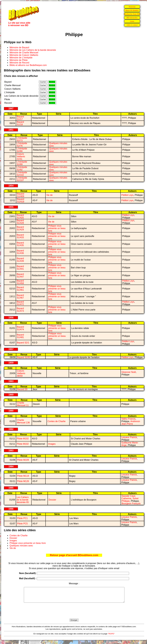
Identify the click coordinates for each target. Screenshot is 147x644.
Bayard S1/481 (20, 336)
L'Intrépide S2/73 (22, 139)
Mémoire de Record (19, 63)
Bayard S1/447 (20, 275)
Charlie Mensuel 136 (23, 421)
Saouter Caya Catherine (128, 497)
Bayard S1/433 (20, 236)
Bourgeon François (131, 504)
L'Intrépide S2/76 (22, 145)
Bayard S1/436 (20, 252)
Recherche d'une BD (132, 14)
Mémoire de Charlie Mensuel (24, 53)
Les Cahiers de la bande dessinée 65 (23, 500)
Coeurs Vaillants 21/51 (21, 156)
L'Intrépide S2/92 (22, 168)
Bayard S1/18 (20, 123)
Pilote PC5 (22, 524)
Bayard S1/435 (20, 244)
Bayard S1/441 (20, 268)
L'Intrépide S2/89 (22, 163)
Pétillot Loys (127, 195)
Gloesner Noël (129, 372)
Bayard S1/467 (20, 296)
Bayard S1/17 (20, 118)
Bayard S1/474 (20, 328)
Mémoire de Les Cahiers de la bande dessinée (33, 50)
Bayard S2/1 (23, 343)
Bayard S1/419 (21, 200)
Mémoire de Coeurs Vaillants (24, 55)
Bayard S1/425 (20, 216)
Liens (132, 21)
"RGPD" (111, 637)
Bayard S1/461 (20, 289)
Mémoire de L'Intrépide (21, 58)
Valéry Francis (128, 419)
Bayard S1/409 (21, 195)
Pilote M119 (23, 476)
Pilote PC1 (22, 518)
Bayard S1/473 (20, 310)
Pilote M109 (23, 460)
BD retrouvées (132, 18)
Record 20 (22, 389)
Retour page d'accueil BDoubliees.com (74, 555)
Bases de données (132, 10)
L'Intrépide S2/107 (22, 179)
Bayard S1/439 (20, 260)
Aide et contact (132, 25)
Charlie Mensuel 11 (23, 404)
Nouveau (132, 7)
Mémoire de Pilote (19, 60)
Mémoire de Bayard (19, 47)
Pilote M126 (23, 481)
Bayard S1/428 (20, 222)
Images (52, 444)
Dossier (52, 500)
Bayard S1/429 (20, 228)
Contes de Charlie (57, 421)
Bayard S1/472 (20, 303)
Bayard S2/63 (24, 357)
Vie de (49, 195)
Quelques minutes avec (21, 546)
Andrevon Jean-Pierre (131, 423)
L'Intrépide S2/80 (22, 150)
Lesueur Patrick (129, 437)
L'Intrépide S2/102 (22, 174)
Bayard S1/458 (20, 282)
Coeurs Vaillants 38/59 (21, 373)
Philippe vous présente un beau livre (57, 228)
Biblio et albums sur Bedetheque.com (28, 65)
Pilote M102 (23, 439)
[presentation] (74, 614)
